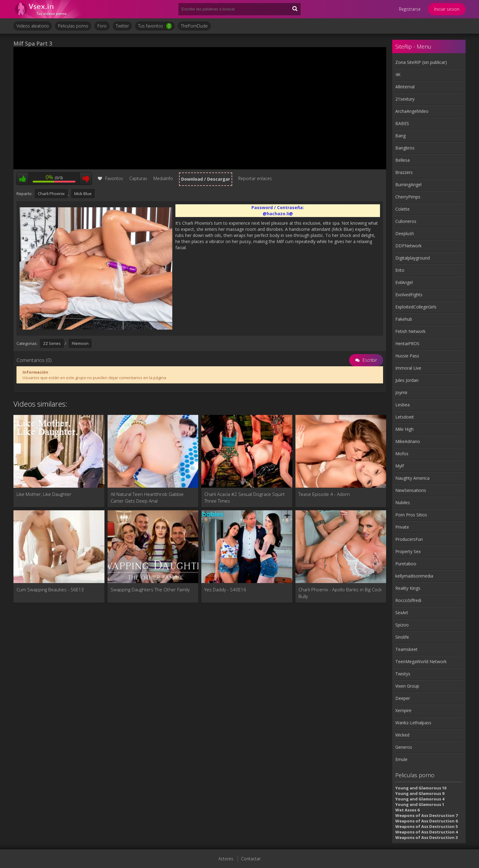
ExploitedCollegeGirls (416, 307)
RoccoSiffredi (408, 600)
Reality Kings (408, 588)
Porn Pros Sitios (411, 515)
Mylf (400, 466)
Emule (401, 759)
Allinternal (405, 87)
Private (402, 527)
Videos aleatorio (33, 26)
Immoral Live (408, 368)
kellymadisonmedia (414, 576)
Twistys (403, 674)
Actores (226, 859)
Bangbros (405, 148)
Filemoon (80, 343)
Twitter (122, 26)
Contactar (251, 859)
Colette (402, 209)
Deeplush (405, 233)
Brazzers (404, 172)
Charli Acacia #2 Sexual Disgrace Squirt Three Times (245, 497)
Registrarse (410, 9)
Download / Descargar (206, 179)
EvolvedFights (409, 295)
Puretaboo (406, 564)
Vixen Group (407, 686)
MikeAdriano (408, 441)
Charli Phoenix (51, 194)
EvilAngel (404, 282)
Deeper (403, 698)
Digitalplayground (413, 258)
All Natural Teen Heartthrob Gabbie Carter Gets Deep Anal (147, 497)
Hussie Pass (407, 356)
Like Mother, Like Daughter (44, 494)
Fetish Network (410, 331)
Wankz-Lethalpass (413, 723)
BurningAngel (408, 185)
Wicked (402, 735)
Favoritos (110, 178)
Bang (400, 136)
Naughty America (412, 478)
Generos (404, 747)
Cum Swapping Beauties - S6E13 (50, 589)
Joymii (401, 392)
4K (398, 74)
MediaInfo (163, 178)
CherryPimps (408, 197)
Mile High (404, 429)
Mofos (402, 454)
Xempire (403, 710)
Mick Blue (83, 194)
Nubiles (403, 502)
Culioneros (406, 221)
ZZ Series (52, 343)
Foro (102, 26)
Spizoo (402, 625)
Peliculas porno (73, 26)
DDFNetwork (408, 246)
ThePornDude (194, 26)
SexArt (402, 613)
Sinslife (402, 637)
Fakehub (404, 319)
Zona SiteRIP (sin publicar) (421, 62)
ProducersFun (409, 539)
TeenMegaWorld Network (421, 661)
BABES (402, 123)
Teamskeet (406, 649)
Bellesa (402, 160)
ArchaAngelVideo (412, 111)
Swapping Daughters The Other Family (150, 589)
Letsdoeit (405, 417)
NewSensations (411, 490)
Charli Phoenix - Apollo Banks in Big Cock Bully (340, 593)
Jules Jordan (407, 380)
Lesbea (402, 405)
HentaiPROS (407, 344)
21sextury (405, 99)
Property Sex (408, 551)
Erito (400, 270)
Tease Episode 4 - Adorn (324, 494)
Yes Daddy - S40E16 (225, 589)
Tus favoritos (155, 26)
